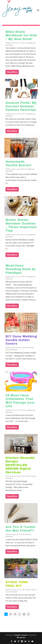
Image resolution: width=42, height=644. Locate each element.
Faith (26, 534)
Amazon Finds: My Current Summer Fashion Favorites (21, 106)
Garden (28, 590)
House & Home (31, 476)
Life (30, 534)
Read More (12, 72)
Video (7, 350)
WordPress (21, 638)
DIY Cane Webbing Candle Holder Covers (21, 340)
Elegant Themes (21, 635)
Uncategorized (30, 43)
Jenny (14, 43)
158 (24, 616)
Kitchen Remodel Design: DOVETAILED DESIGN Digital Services (20, 465)
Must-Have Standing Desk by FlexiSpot (21, 269)
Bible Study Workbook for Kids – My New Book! (21, 35)
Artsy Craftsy (30, 348)
